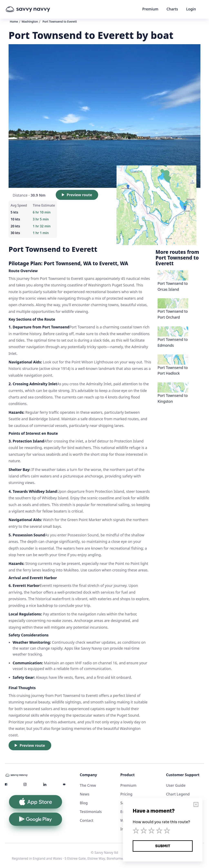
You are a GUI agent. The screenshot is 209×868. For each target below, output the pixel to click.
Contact (87, 820)
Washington (30, 21)
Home (14, 21)
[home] (36, 9)
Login (191, 9)
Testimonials (91, 812)
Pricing (126, 794)
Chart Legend (178, 794)
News (85, 794)
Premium (150, 9)
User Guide (176, 785)
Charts (172, 9)
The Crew (88, 785)
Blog (84, 803)
